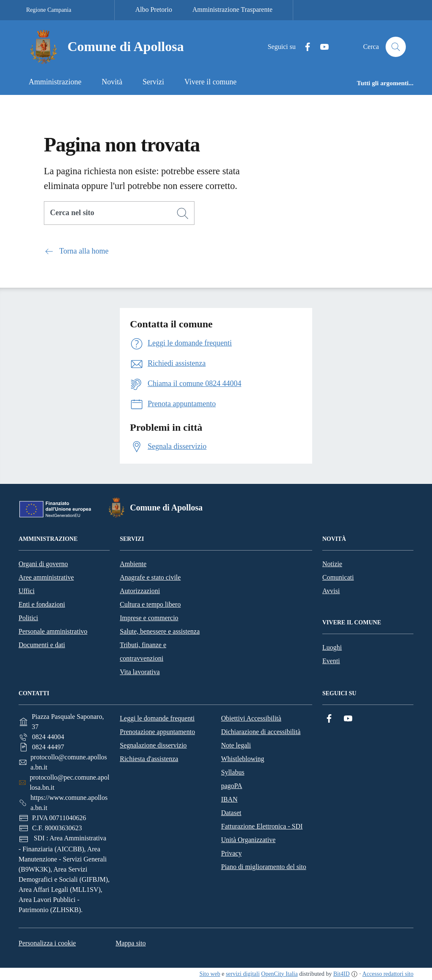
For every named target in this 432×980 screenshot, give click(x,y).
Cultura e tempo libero (150, 604)
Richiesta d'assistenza (149, 759)
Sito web (210, 974)
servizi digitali (243, 974)
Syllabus (233, 772)
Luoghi (332, 647)
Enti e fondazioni (42, 604)
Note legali (236, 745)
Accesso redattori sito (388, 974)
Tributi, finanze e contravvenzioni (143, 652)
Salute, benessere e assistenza (160, 631)
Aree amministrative (46, 577)
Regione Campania (49, 10)
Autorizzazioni (140, 591)
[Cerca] (183, 213)
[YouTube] (321, 47)
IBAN (229, 799)
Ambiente (133, 564)
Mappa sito (131, 943)
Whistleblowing (243, 759)
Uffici (27, 591)
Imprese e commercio (149, 618)
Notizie (332, 564)
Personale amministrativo (53, 631)
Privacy (231, 853)
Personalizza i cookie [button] (47, 943)
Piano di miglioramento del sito (264, 867)
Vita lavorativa (140, 672)
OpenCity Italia (279, 974)
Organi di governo (43, 564)
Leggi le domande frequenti (157, 718)
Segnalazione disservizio (153, 745)
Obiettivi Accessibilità (251, 718)
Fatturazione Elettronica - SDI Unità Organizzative (262, 833)
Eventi (331, 661)
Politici (28, 618)
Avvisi (331, 591)
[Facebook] (304, 47)
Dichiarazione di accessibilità (261, 732)
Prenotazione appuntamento (157, 732)
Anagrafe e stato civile (150, 577)
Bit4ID (342, 974)
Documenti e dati (42, 645)
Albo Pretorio (154, 9)
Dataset (231, 813)
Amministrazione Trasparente (232, 9)
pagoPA (232, 786)
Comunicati (338, 577)
